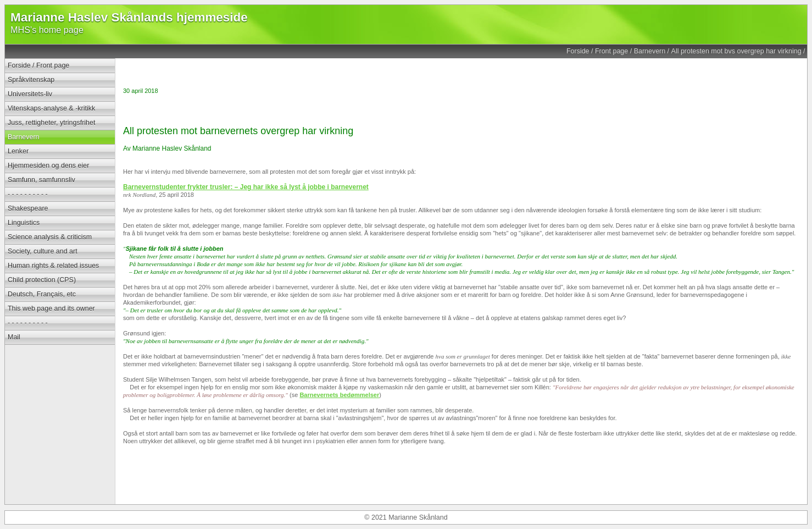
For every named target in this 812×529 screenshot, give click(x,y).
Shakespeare (28, 208)
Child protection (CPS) (42, 280)
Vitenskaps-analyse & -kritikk (51, 108)
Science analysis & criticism (50, 237)
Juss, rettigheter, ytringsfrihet (51, 123)
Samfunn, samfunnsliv (41, 180)
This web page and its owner (51, 308)
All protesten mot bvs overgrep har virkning (736, 51)
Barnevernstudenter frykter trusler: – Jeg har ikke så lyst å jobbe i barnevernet (246, 187)
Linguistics (24, 223)
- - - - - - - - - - (28, 194)
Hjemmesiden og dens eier (48, 166)
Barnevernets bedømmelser (339, 395)
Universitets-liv (30, 94)
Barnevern (650, 51)
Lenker (18, 151)
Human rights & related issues (53, 266)
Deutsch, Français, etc (42, 294)
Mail (14, 337)
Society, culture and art (43, 251)
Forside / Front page (597, 51)
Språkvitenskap (31, 80)
